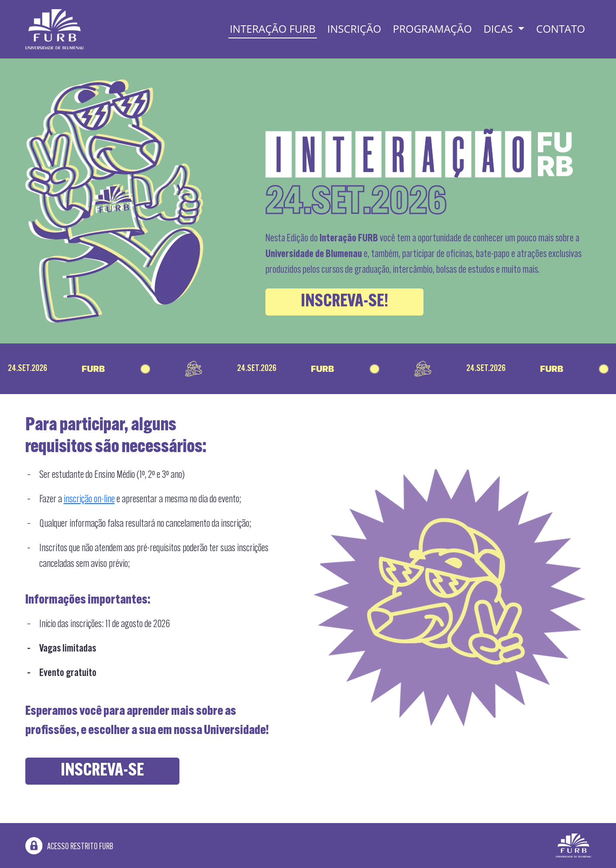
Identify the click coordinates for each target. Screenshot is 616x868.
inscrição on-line (89, 500)
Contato (561, 29)
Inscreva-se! (344, 302)
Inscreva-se (102, 771)
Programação (432, 29)
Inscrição (354, 29)
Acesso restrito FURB (69, 847)
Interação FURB (273, 29)
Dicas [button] (499, 29)
